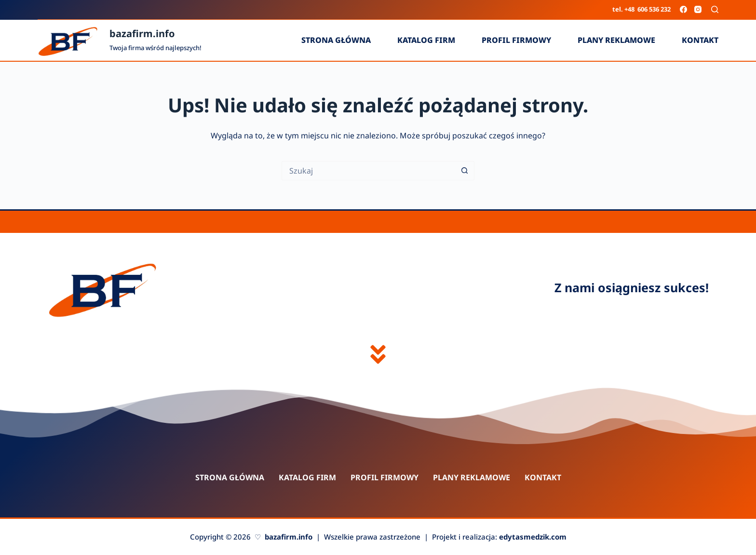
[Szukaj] (715, 9)
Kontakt (700, 40)
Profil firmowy (516, 40)
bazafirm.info (142, 34)
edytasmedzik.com (533, 537)
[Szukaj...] (368, 171)
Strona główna (336, 40)
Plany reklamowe (616, 40)
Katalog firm (426, 40)
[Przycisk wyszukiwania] (465, 171)
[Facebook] (683, 9)
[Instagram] (698, 9)
